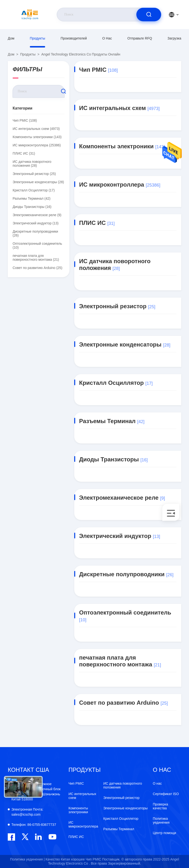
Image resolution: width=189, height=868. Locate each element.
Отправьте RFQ (140, 38)
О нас (107, 38)
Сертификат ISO (166, 794)
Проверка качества (160, 806)
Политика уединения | (27, 859)
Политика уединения (161, 821)
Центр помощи (164, 833)
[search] (149, 15)
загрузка (174, 38)
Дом (11, 38)
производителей (74, 38)
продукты (37, 38)
